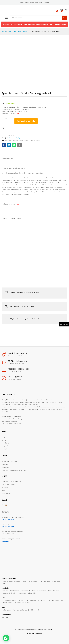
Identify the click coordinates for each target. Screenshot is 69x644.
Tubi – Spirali (34, 610)
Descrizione (7, 159)
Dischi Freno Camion (30, 581)
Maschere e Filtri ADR (22, 603)
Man (25, 24)
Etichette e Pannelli (56, 600)
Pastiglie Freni (45, 581)
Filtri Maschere (7, 603)
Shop (27, 3)
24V (7, 617)
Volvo (51, 24)
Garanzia (5, 487)
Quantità (4, 119)
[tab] (8, 160)
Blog (41, 3)
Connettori (42, 591)
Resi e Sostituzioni (8, 484)
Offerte (6, 24)
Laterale (34, 591)
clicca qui (5, 541)
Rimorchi (62, 24)
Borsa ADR (23, 600)
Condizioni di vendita (9, 461)
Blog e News (6, 446)
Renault (39, 24)
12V (3, 617)
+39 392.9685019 (8, 527)
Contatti (46, 3)
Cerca (65, 18)
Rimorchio (32, 593)
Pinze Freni (56, 581)
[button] (6, 638)
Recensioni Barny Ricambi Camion (14, 470)
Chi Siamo (34, 3)
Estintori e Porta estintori (38, 600)
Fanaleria (5, 591)
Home (22, 3)
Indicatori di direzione (9, 593)
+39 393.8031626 (8, 520)
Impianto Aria (6, 610)
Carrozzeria (13, 138)
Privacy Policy (6, 493)
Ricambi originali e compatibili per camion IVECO (23, 140)
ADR (56, 24)
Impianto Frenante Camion (11, 581)
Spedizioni (5, 467)
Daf (11, 24)
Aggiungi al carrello (26, 121)
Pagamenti (5, 464)
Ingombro (23, 593)
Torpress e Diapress (21, 610)
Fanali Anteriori (54, 591)
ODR (3, 490)
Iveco (20, 24)
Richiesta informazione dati (11, 482)
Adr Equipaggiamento (9, 600)
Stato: (4, 103)
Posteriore (25, 591)
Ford (15, 24)
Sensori (4, 583)
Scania (46, 24)
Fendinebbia (15, 591)
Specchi (21, 138)
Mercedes (31, 24)
